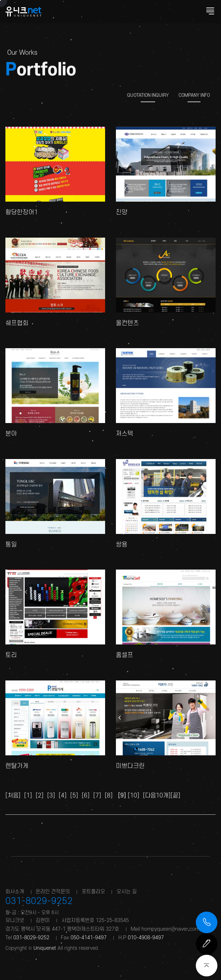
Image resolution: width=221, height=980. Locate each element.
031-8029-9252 (39, 901)
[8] (109, 795)
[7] (97, 795)
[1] (28, 795)
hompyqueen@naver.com (170, 929)
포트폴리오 (93, 892)
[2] (40, 795)
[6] (86, 795)
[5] (74, 795)
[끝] (175, 795)
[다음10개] (157, 795)
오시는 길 (127, 892)
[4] (63, 795)
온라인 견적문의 (53, 892)
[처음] (13, 795)
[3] (51, 795)
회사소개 (15, 892)
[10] (134, 795)
